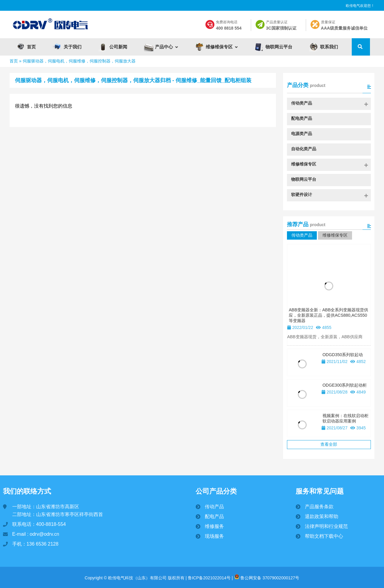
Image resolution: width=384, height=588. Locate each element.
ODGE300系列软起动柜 (345, 385)
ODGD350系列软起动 (343, 355)
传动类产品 (302, 235)
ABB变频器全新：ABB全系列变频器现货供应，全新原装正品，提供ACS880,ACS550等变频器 (328, 315)
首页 (14, 61)
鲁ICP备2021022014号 (209, 578)
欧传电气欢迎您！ (360, 6)
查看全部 (329, 444)
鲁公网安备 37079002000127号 (267, 578)
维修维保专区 (335, 235)
